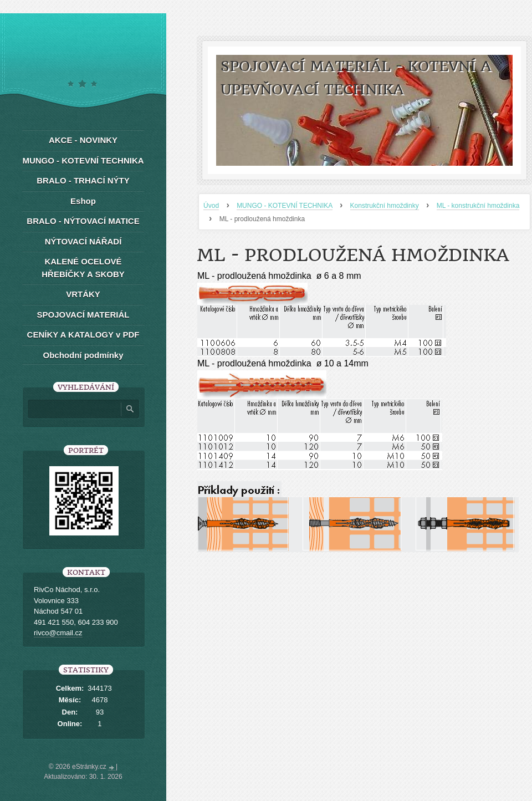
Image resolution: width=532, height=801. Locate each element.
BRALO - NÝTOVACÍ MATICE (83, 221)
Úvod (211, 206)
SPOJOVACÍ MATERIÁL (83, 315)
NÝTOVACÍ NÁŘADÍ (83, 241)
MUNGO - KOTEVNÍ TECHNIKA (284, 206)
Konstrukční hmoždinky (385, 206)
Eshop (83, 201)
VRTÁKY (83, 294)
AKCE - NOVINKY (83, 140)
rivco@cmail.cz (58, 633)
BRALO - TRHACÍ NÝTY (83, 180)
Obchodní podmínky (83, 355)
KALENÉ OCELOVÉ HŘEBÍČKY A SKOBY (83, 268)
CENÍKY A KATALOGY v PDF (83, 335)
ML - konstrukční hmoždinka (478, 206)
